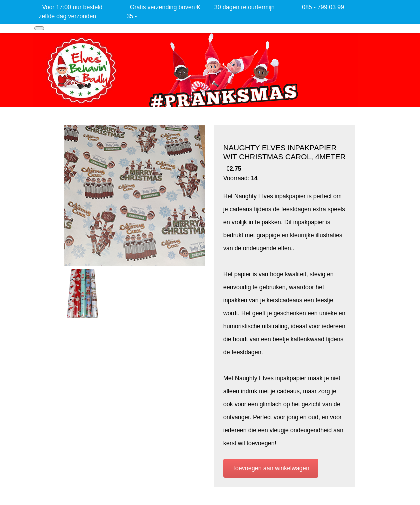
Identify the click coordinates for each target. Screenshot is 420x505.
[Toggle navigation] (39, 28)
